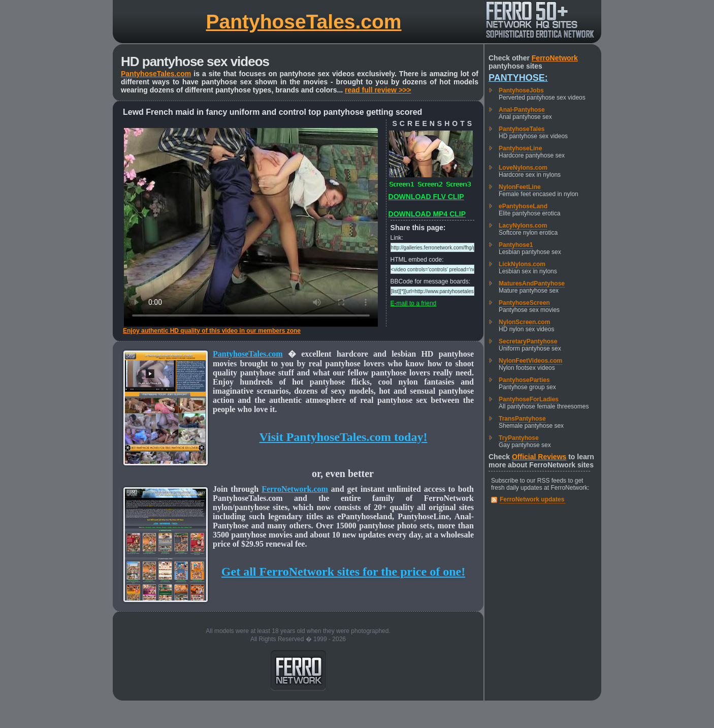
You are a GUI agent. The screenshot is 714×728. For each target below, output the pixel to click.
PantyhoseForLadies (529, 399)
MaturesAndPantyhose (532, 283)
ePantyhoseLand (523, 206)
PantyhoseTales (522, 129)
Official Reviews (539, 457)
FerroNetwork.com (295, 489)
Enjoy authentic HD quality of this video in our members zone (212, 331)
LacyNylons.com (523, 226)
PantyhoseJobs (521, 90)
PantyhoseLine (520, 148)
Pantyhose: (518, 78)
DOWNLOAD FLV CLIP (426, 197)
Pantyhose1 (516, 245)
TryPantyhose (519, 438)
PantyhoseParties (524, 380)
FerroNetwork (555, 58)
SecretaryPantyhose (528, 341)
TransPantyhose (522, 419)
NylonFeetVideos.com (530, 361)
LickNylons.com (522, 264)
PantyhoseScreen (524, 303)
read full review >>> (378, 90)
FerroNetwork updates (532, 499)
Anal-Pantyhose (522, 110)
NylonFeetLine (520, 187)
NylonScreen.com (524, 322)
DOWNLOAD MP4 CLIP (427, 214)
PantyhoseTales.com (303, 22)
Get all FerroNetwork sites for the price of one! (343, 572)
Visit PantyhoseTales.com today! (344, 437)
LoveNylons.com (523, 168)
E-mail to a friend (414, 303)
